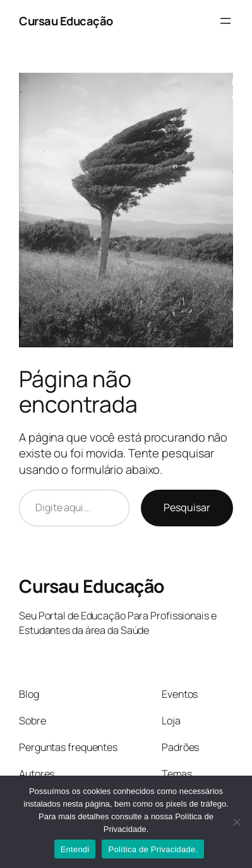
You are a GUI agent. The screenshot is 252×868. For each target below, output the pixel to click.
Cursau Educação (66, 21)
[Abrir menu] (225, 21)
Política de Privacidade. (153, 849)
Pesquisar (187, 507)
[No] (236, 822)
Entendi (75, 849)
